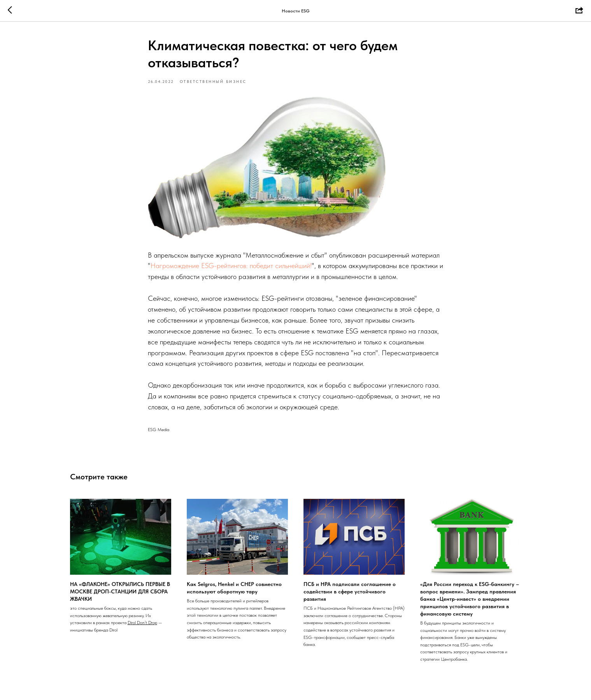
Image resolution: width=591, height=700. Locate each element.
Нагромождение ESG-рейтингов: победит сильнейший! (231, 266)
